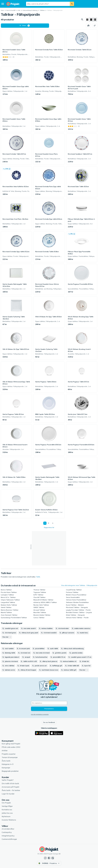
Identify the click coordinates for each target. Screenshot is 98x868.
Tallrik (38, 577)
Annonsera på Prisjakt (10, 787)
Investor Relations (9, 820)
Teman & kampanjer (10, 757)
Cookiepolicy (7, 832)
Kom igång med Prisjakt (11, 744)
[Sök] (72, 4)
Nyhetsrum (6, 816)
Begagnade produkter (10, 771)
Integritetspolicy (8, 836)
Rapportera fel (49, 527)
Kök (19, 10)
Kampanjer (6, 768)
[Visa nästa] (53, 523)
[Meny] (3, 4)
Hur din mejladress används (40, 714)
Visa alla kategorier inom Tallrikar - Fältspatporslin (79, 585)
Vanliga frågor (7, 806)
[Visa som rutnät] (87, 20)
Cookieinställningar (9, 839)
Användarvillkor (8, 829)
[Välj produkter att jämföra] (88, 26)
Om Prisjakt (6, 803)
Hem (2, 10)
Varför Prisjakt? (8, 780)
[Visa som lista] (91, 20)
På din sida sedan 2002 (11, 747)
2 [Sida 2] (49, 523)
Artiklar (5, 750)
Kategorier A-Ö (8, 764)
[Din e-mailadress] (49, 703)
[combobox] (48, 4)
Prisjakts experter (9, 754)
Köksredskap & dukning (30, 10)
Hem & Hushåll (11, 10)
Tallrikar (42, 10)
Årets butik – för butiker (11, 790)
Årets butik (6, 761)
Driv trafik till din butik (10, 783)
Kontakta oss (7, 810)
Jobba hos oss (7, 813)
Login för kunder (8, 794)
